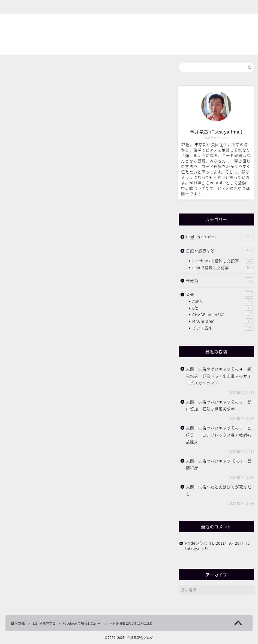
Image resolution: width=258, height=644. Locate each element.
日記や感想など (219, 250)
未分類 (219, 280)
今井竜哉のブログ (129, 35)
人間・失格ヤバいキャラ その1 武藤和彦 (219, 464)
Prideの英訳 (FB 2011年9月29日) (215, 543)
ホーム (18, 7)
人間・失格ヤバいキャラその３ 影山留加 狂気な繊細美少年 (219, 405)
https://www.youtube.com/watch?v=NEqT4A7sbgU (64, 190)
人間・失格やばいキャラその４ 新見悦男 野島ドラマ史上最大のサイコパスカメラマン (219, 376)
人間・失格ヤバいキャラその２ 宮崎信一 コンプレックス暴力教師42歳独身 (219, 435)
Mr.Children (223, 321)
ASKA (223, 301)
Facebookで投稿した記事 (28, 71)
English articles (219, 237)
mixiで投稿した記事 (223, 268)
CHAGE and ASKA (223, 314)
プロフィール (50, 7)
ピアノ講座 (223, 328)
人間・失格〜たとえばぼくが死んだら (219, 490)
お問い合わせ (89, 7)
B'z (223, 308)
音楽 (219, 294)
